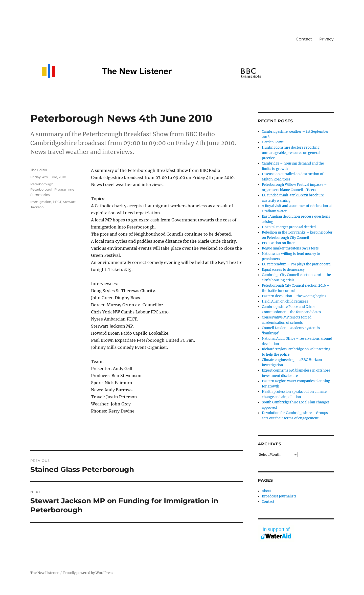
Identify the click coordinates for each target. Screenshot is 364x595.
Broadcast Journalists (279, 496)
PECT (57, 202)
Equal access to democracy (283, 270)
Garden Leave (273, 142)
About (267, 491)
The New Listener (44, 573)
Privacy (326, 39)
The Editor (39, 170)
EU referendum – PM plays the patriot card (296, 264)
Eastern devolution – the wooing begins (294, 296)
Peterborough (42, 184)
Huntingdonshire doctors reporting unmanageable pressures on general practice (291, 153)
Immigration (41, 202)
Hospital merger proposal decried (289, 227)
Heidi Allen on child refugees (285, 301)
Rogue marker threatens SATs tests (290, 248)
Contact (304, 39)
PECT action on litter (278, 243)
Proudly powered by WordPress (88, 573)
